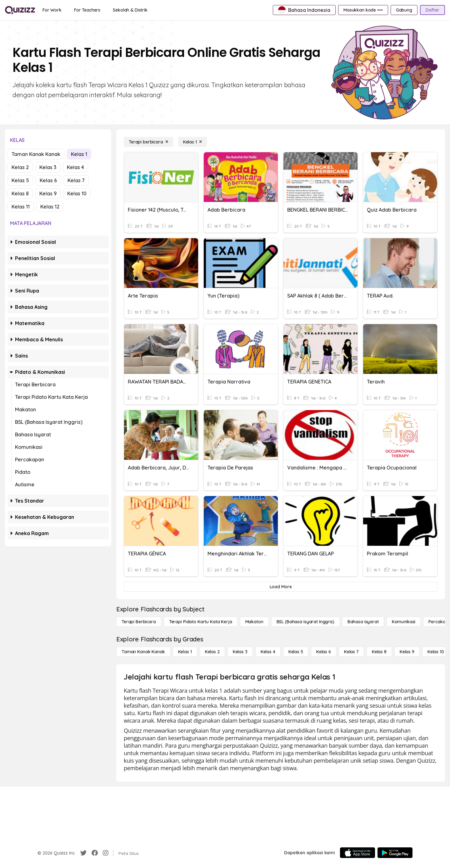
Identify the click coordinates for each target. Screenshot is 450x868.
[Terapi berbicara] (148, 142)
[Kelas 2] (212, 652)
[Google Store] (395, 853)
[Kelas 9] (407, 652)
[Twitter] (83, 853)
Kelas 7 (76, 180)
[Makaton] (254, 622)
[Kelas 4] (268, 652)
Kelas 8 (20, 193)
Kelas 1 (79, 154)
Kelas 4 (75, 167)
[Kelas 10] (436, 652)
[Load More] (281, 587)
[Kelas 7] (351, 652)
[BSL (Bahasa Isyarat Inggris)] (305, 622)
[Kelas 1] (192, 142)
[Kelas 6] (324, 652)
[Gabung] (404, 10)
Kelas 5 (20, 180)
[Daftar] (432, 10)
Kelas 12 (50, 207)
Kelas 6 (48, 180)
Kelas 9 (48, 193)
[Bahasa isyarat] (363, 622)
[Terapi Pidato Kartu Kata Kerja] (201, 622)
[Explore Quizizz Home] (20, 10)
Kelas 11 (21, 207)
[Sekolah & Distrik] (130, 10)
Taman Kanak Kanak (36, 154)
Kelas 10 (77, 193)
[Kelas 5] (296, 652)
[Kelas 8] (379, 652)
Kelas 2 (20, 167)
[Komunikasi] (404, 622)
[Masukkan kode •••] (363, 10)
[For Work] (52, 10)
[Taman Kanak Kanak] (143, 652)
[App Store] (357, 853)
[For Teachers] (87, 10)
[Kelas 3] (240, 652)
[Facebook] (95, 853)
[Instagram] (106, 853)
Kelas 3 (48, 167)
